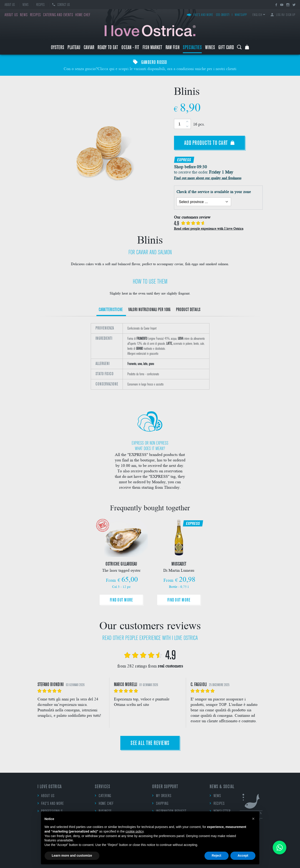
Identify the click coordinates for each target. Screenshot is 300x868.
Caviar (89, 48)
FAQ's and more (200, 15)
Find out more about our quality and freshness (208, 178)
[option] (150, 359)
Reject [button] (217, 855)
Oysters (58, 48)
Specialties (192, 48)
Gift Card (226, 48)
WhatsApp (241, 15)
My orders (162, 796)
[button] (253, 819)
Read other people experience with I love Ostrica (209, 228)
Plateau (74, 48)
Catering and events (58, 15)
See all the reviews (150, 743)
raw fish (173, 48)
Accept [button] (243, 855)
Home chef (83, 15)
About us (10, 5)
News (25, 5)
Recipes (40, 5)
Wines (210, 48)
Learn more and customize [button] (72, 855)
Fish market (152, 48)
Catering (103, 796)
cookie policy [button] (135, 831)
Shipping (160, 804)
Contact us (61, 5)
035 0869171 (223, 15)
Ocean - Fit (130, 48)
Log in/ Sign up (283, 15)
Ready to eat (108, 48)
